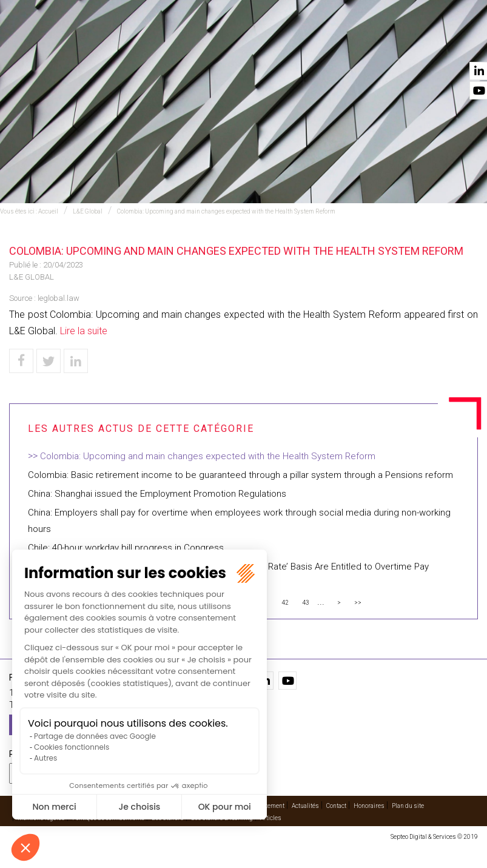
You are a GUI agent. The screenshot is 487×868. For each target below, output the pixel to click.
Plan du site (408, 806)
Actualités (405, 43)
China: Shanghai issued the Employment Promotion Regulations (157, 494)
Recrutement (267, 806)
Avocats (259, 43)
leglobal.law (59, 298)
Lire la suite (84, 331)
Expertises (131, 43)
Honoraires (369, 806)
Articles (271, 818)
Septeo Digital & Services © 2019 (434, 837)
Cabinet (308, 43)
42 (285, 603)
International (197, 43)
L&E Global (88, 211)
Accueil (78, 43)
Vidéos (354, 43)
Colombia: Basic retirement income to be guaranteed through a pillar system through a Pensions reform (240, 475)
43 (306, 603)
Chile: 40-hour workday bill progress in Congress (126, 548)
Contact (461, 43)
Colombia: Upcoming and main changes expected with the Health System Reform (226, 211)
